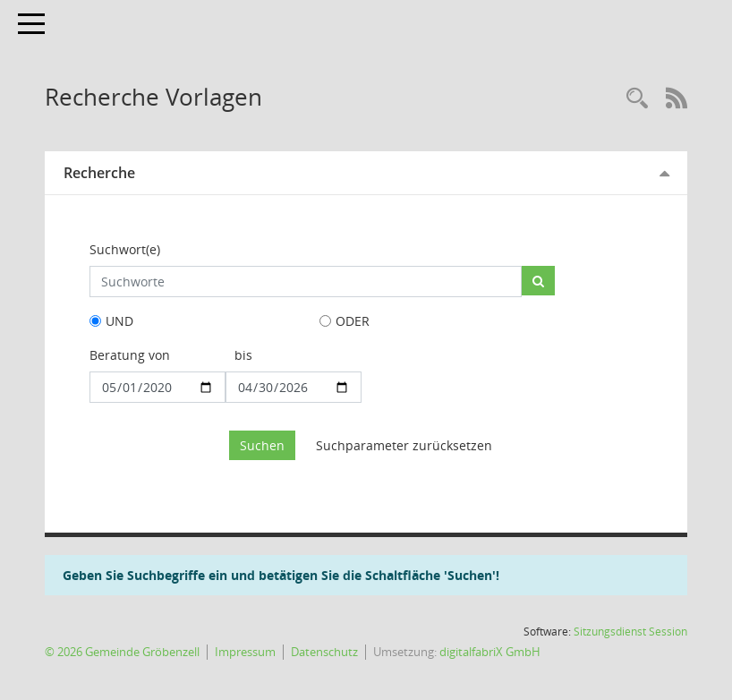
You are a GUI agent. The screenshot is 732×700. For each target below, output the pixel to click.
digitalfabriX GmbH (490, 652)
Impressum (245, 652)
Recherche (99, 173)
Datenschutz (324, 652)
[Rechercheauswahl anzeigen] (637, 99)
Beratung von (130, 355)
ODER (353, 321)
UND (119, 321)
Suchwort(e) (125, 249)
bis (243, 355)
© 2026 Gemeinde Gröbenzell (122, 652)
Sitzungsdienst (630, 632)
